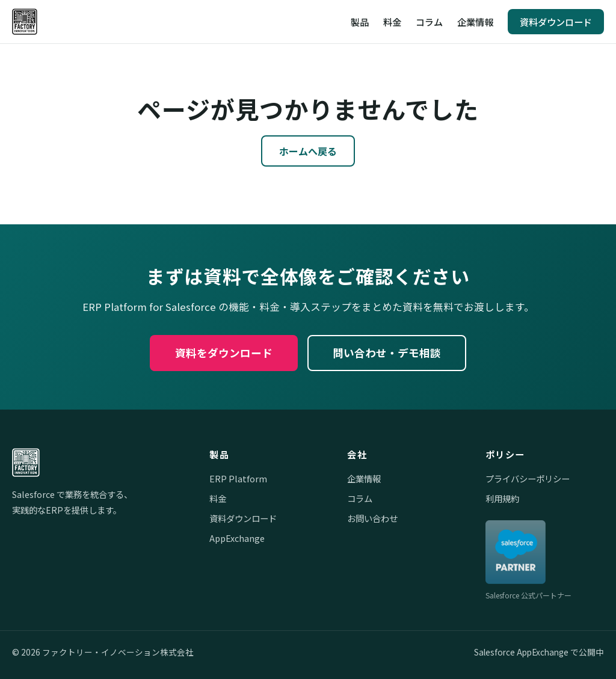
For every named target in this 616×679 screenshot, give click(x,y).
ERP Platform (238, 478)
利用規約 (502, 498)
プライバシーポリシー (528, 478)
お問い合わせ (372, 518)
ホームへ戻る (308, 151)
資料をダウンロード (224, 353)
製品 (360, 22)
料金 (392, 22)
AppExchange (237, 538)
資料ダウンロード (556, 22)
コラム (429, 22)
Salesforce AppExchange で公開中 (539, 652)
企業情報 (475, 22)
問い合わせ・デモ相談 (387, 353)
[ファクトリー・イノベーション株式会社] (25, 22)
